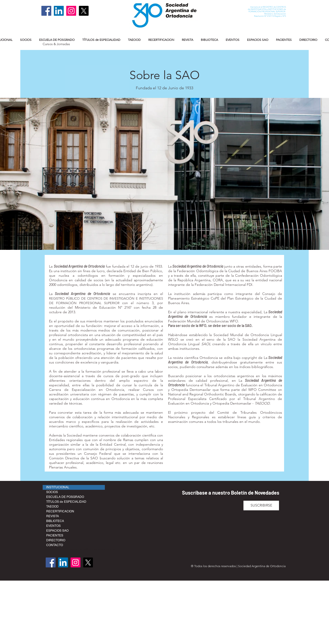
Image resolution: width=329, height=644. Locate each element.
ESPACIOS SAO (57, 531)
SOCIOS (52, 492)
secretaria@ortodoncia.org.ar (93, 549)
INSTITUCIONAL (58, 487)
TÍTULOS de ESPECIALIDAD (66, 502)
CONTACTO (55, 545)
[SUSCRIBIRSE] (261, 506)
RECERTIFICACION (60, 511)
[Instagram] (71, 11)
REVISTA (53, 516)
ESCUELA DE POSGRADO (65, 497)
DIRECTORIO (56, 540)
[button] (26, 40)
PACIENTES (55, 535)
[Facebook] (46, 11)
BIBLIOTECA (55, 521)
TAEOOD (52, 507)
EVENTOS (53, 526)
